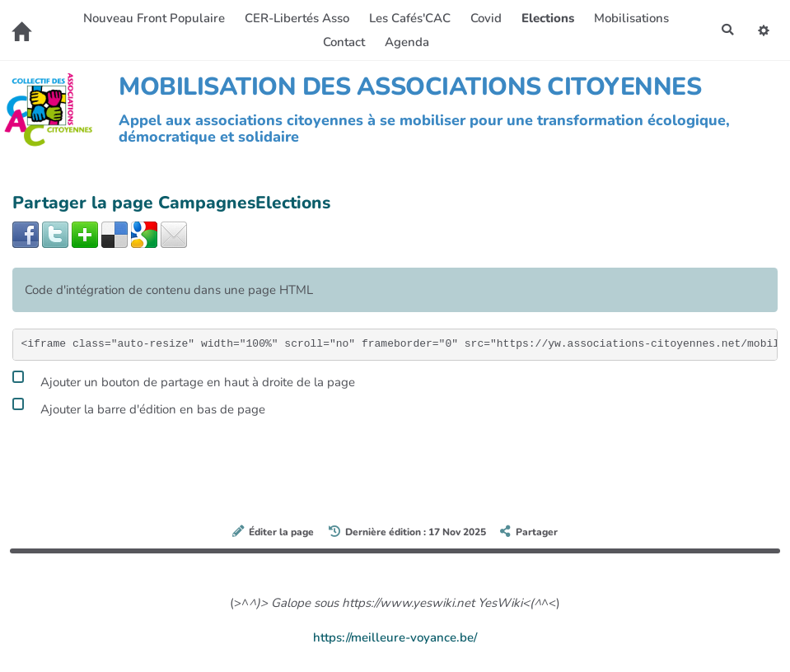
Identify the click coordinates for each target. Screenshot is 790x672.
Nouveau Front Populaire (152, 18)
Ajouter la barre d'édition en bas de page (139, 407)
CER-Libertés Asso (295, 18)
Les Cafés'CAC (408, 18)
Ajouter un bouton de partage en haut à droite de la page (184, 380)
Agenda (405, 42)
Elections (546, 18)
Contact (342, 42)
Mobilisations (630, 18)
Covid (484, 18)
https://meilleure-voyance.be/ (395, 637)
